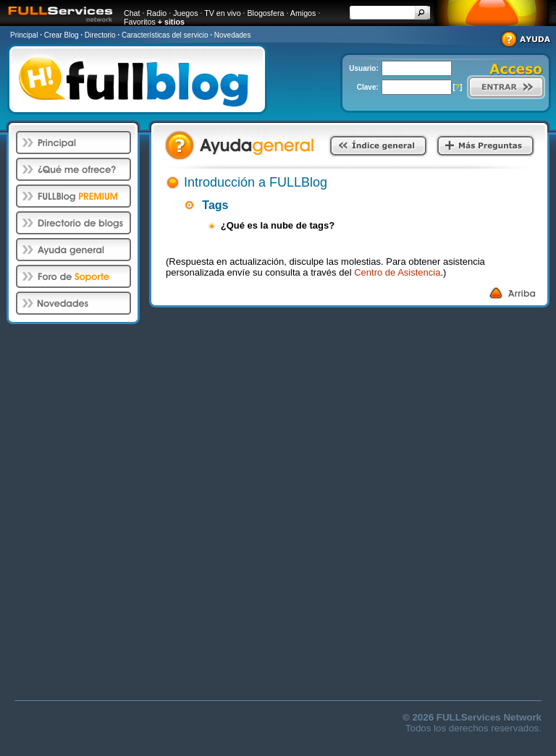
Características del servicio (165, 35)
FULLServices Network (489, 717)
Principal (24, 35)
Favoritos (140, 22)
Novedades (233, 35)
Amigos (303, 13)
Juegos (185, 13)
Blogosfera (266, 13)
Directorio (100, 35)
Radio (156, 13)
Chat (132, 13)
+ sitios (171, 22)
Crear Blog (62, 35)
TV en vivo (222, 13)
